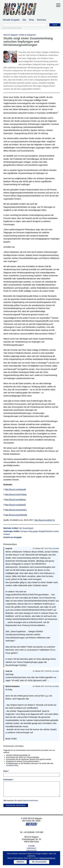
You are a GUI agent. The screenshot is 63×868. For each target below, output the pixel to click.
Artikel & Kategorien (28, 35)
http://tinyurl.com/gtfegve (15, 500)
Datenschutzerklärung (47, 858)
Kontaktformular (12, 765)
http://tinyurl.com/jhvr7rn (45, 520)
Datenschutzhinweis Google (12, 28)
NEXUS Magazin (11, 35)
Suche (55, 25)
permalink (56, 548)
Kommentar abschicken (16, 805)
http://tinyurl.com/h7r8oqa (16, 494)
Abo (24, 20)
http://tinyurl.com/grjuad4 (15, 489)
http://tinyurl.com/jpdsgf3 (15, 505)
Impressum (31, 848)
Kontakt (31, 846)
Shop (31, 20)
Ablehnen (20, 862)
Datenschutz (31, 850)
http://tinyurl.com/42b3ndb (16, 515)
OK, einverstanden (39, 862)
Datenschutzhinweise (30, 801)
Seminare (41, 20)
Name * (6, 771)
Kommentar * (9, 780)
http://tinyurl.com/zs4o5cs (16, 510)
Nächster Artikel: (18, 528)
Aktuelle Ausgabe (11, 20)
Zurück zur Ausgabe (13, 537)
